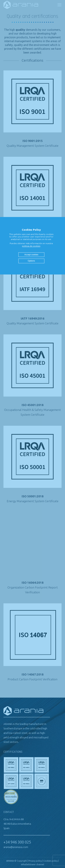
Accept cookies (31, 255)
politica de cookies (31, 246)
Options (31, 261)
